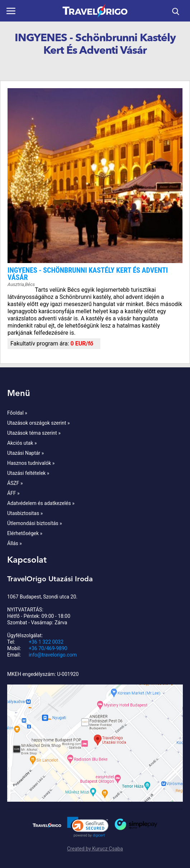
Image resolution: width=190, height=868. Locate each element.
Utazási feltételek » (28, 473)
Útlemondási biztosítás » (35, 523)
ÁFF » (13, 493)
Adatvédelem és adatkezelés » (41, 503)
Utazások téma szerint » (34, 433)
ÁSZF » (15, 483)
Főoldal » (17, 413)
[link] (88, 827)
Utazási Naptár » (25, 453)
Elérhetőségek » (25, 533)
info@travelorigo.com (53, 655)
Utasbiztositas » (25, 513)
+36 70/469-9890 (48, 648)
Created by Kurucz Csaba (95, 849)
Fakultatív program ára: (40, 344)
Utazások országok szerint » (39, 423)
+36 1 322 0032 (46, 642)
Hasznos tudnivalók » (31, 463)
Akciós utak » (22, 443)
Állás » (15, 543)
